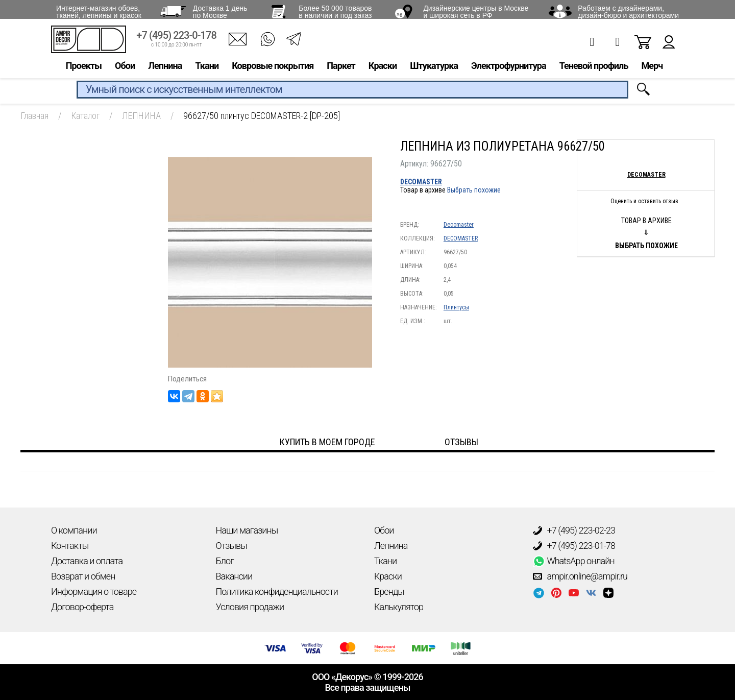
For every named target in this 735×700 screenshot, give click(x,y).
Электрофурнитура (509, 70)
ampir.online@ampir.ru (580, 576)
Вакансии (234, 576)
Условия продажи (250, 607)
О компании (74, 530)
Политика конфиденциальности (277, 592)
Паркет (341, 70)
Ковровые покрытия (273, 70)
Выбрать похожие (474, 190)
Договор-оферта (82, 607)
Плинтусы (456, 307)
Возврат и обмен (83, 576)
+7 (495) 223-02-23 (574, 530)
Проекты (84, 70)
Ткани (207, 70)
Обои (125, 70)
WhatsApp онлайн (574, 561)
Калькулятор (399, 607)
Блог (225, 561)
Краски (383, 70)
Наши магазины (247, 530)
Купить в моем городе (327, 442)
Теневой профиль (594, 70)
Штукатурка (434, 70)
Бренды (389, 592)
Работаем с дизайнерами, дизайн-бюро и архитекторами (628, 12)
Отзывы (231, 546)
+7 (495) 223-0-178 (176, 40)
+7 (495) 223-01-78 (574, 546)
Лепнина (165, 70)
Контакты (70, 546)
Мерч (652, 70)
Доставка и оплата (87, 561)
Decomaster (459, 225)
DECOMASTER (421, 182)
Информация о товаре (94, 592)
